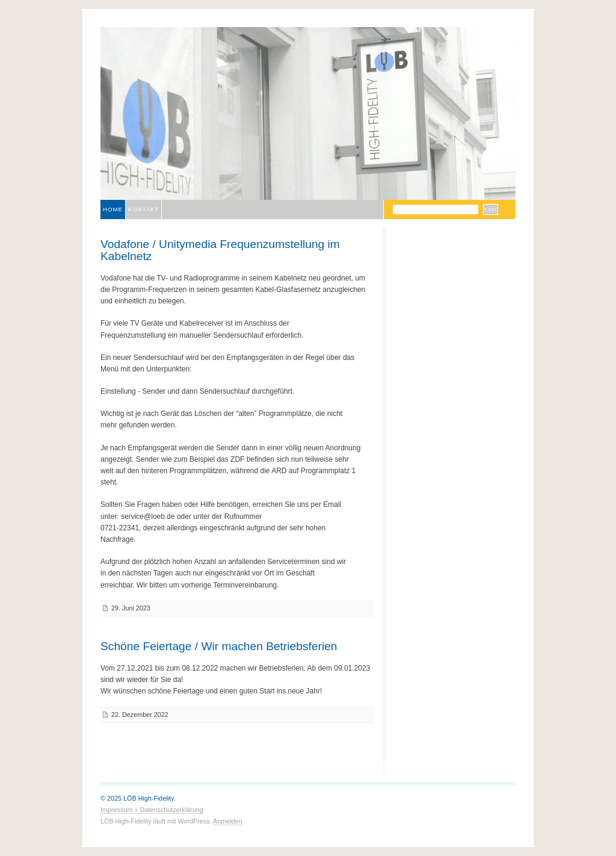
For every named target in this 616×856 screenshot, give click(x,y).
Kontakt (144, 209)
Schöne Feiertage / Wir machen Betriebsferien (219, 646)
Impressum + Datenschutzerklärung (152, 810)
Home (113, 209)
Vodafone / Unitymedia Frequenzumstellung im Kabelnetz (220, 250)
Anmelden (228, 821)
